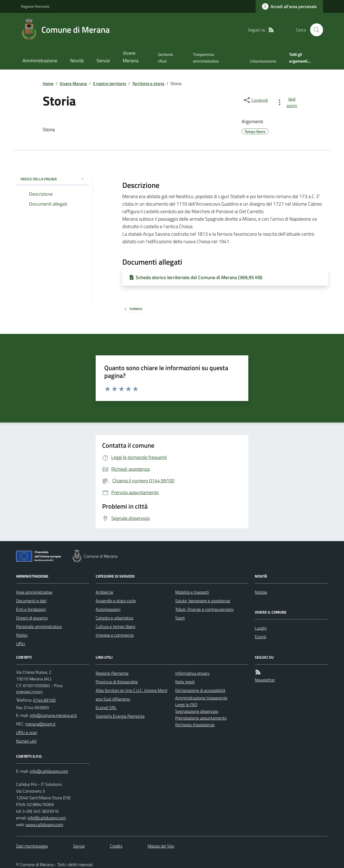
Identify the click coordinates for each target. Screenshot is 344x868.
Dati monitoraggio (32, 846)
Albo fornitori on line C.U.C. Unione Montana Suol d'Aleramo (132, 695)
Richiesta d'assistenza (195, 725)
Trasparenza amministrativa (206, 58)
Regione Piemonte (35, 6)
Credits (116, 846)
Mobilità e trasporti (192, 592)
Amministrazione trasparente (201, 698)
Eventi (261, 637)
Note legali (185, 682)
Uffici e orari (27, 732)
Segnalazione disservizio (197, 711)
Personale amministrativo (39, 626)
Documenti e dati (31, 601)
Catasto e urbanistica (114, 618)
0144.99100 (44, 700)
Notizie (261, 592)
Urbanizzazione (263, 61)
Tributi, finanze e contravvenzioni (204, 609)
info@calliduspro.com (47, 818)
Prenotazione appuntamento (201, 718)
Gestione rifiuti (166, 58)
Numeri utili (26, 741)
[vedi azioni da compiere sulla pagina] (288, 102)
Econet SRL (106, 707)
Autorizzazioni (108, 609)
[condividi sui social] (255, 100)
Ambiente (104, 592)
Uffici (21, 644)
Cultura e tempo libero (115, 626)
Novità (77, 61)
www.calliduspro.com (44, 825)
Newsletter (265, 680)
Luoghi (261, 628)
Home (48, 83)
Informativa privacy (192, 673)
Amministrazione (40, 61)
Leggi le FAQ (186, 705)
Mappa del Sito (161, 846)
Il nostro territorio (110, 83)
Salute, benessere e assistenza (203, 601)
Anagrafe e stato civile (116, 601)
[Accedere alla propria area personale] (289, 6)
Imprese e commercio (115, 635)
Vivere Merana (131, 57)
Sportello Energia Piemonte (120, 716)
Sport (180, 618)
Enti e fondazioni (31, 609)
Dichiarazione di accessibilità (200, 690)
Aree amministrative (34, 592)
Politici (22, 635)
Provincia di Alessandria (117, 682)
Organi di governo (32, 618)
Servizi (103, 61)
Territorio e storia (148, 83)
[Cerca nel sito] (314, 30)
